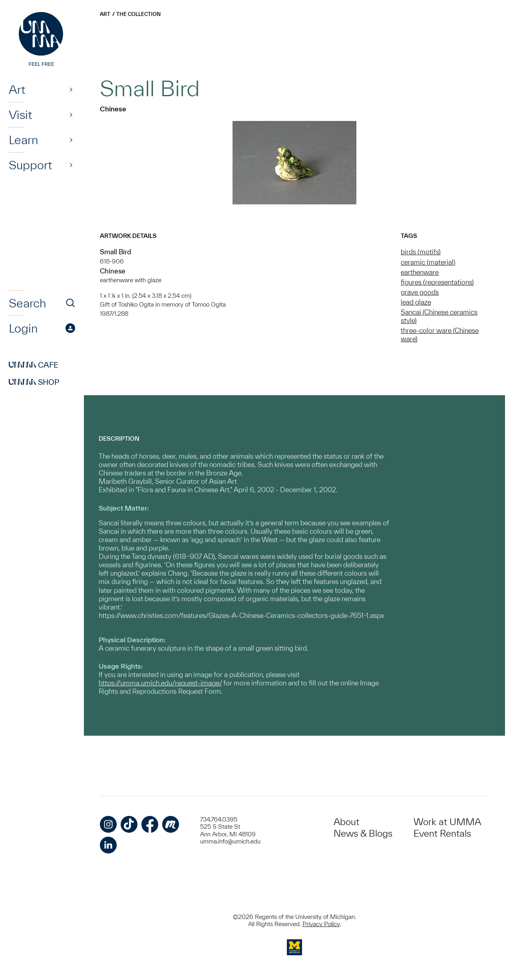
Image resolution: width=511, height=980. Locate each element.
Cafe (34, 365)
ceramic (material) (428, 262)
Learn (23, 140)
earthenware (420, 272)
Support (30, 165)
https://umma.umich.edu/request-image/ (160, 683)
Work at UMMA (447, 822)
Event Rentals (442, 833)
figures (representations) (437, 282)
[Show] (71, 89)
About (346, 822)
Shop (34, 382)
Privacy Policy (321, 924)
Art (17, 89)
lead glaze (416, 302)
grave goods (420, 292)
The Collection (138, 14)
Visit (20, 115)
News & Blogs (363, 833)
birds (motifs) (421, 252)
